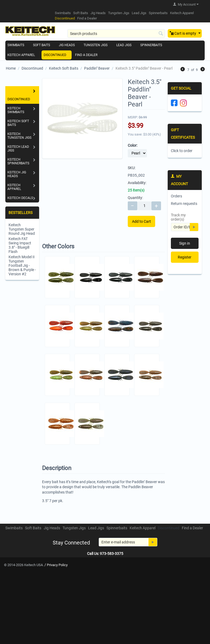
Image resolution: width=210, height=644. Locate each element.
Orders (176, 196)
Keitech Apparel (182, 13)
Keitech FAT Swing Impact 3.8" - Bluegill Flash (20, 245)
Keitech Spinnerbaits (18, 161)
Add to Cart (141, 221)
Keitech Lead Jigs (18, 149)
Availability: (137, 183)
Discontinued (65, 18)
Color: (133, 145)
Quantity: (135, 198)
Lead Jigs (139, 13)
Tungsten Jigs (119, 13)
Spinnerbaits (158, 13)
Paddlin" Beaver (97, 68)
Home (11, 68)
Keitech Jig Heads (17, 174)
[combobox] (116, 33)
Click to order (182, 151)
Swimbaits (63, 13)
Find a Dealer (87, 18)
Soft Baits (81, 13)
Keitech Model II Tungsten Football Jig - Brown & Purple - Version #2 (22, 265)
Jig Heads (98, 13)
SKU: (132, 168)
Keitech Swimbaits (16, 110)
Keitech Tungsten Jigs (19, 136)
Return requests (184, 204)
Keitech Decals (20, 198)
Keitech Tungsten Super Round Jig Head (22, 229)
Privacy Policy (57, 565)
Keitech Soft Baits (64, 68)
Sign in (185, 243)
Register (185, 257)
